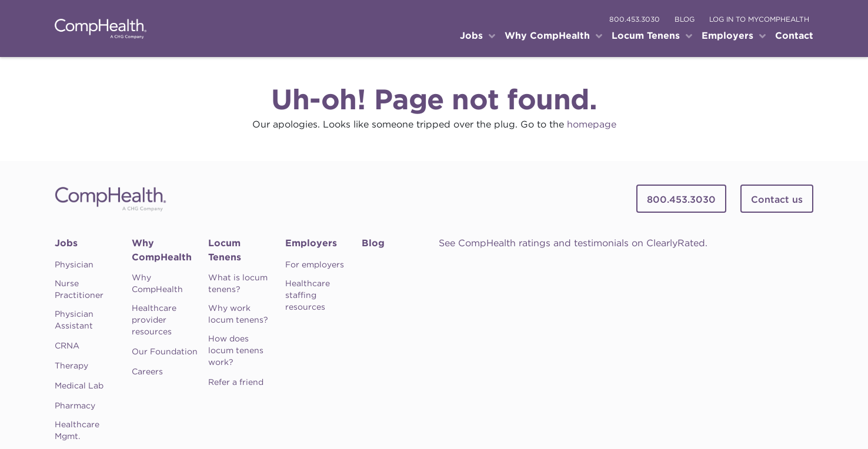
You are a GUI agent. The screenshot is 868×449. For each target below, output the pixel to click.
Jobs (66, 243)
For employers (315, 264)
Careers (147, 371)
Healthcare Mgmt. (77, 430)
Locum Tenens (225, 250)
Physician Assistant (74, 320)
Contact (794, 36)
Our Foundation (165, 351)
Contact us (777, 200)
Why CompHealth (162, 250)
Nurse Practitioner (79, 289)
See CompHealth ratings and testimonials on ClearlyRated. (573, 243)
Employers (311, 243)
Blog (373, 243)
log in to (759, 19)
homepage (592, 124)
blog (685, 19)
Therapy (71, 366)
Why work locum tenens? (238, 314)
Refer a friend (236, 382)
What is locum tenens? (238, 283)
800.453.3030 (635, 19)
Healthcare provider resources (154, 320)
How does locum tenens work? (236, 350)
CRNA (67, 346)
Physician (74, 264)
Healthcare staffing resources (308, 295)
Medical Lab (79, 386)
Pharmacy (75, 406)
